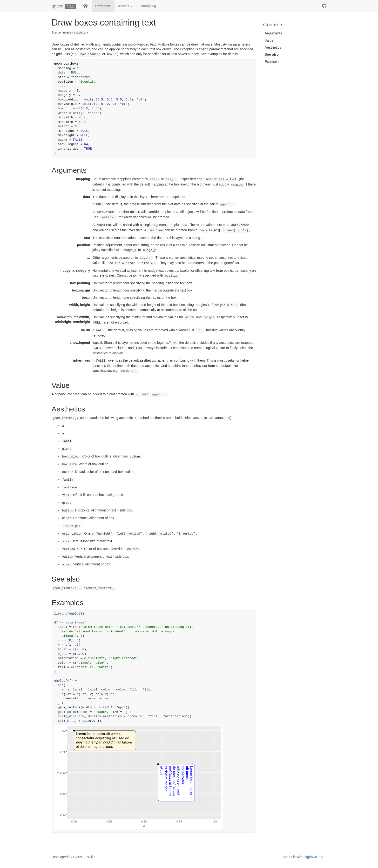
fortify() (108, 218)
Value (269, 40)
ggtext (57, 6)
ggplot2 (76, 614)
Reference (103, 6)
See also (272, 54)
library (61, 614)
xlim (62, 721)
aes (61, 685)
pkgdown (310, 857)
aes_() (171, 179)
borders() (129, 371)
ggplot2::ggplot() (151, 395)
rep (76, 627)
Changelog (148, 6)
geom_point (67, 712)
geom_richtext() (66, 588)
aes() (155, 179)
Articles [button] (125, 6)
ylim (86, 721)
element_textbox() (99, 588)
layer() (146, 258)
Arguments (273, 33)
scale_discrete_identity (79, 716)
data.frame (75, 623)
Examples (273, 62)
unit (88, 100)
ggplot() (228, 205)
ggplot (60, 681)
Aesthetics (273, 47)
